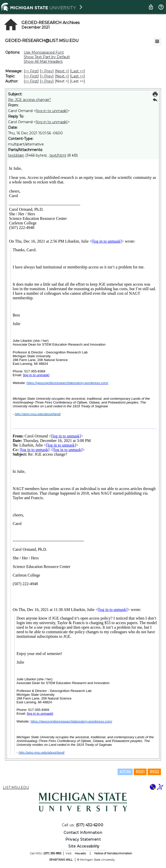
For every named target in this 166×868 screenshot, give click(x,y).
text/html (58, 155)
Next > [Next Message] (62, 71)
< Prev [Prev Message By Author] (47, 81)
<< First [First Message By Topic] (31, 76)
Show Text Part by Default (47, 57)
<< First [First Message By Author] (31, 81)
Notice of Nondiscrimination (113, 853)
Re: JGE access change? (30, 100)
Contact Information (83, 833)
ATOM (125, 772)
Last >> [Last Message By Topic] (77, 76)
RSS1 (140, 772)
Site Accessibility (84, 846)
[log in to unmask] (52, 111)
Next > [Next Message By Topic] (62, 76)
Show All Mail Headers (43, 61)
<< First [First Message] (31, 71)
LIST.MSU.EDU (16, 788)
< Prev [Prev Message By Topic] (47, 76)
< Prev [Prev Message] (47, 71)
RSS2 (154, 772)
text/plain (16, 155)
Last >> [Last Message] (77, 71)
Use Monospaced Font (44, 52)
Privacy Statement (83, 839)
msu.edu (80, 853)
